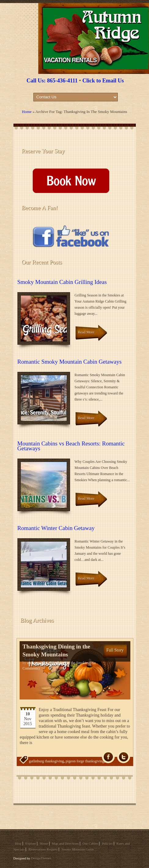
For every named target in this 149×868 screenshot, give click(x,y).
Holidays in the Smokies (71, 663)
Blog (18, 844)
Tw (124, 757)
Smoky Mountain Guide (78, 849)
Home (27, 112)
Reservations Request (43, 849)
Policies (107, 844)
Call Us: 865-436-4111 (52, 81)
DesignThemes (41, 858)
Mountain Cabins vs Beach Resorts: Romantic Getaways (71, 446)
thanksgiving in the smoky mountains (88, 773)
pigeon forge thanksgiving (85, 761)
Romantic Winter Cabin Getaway (56, 528)
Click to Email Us (103, 81)
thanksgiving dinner (44, 773)
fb (108, 757)
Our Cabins (90, 844)
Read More (86, 332)
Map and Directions (65, 844)
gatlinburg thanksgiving (47, 761)
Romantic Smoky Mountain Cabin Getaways (70, 362)
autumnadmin (37, 663)
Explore (31, 844)
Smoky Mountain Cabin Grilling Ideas (62, 282)
